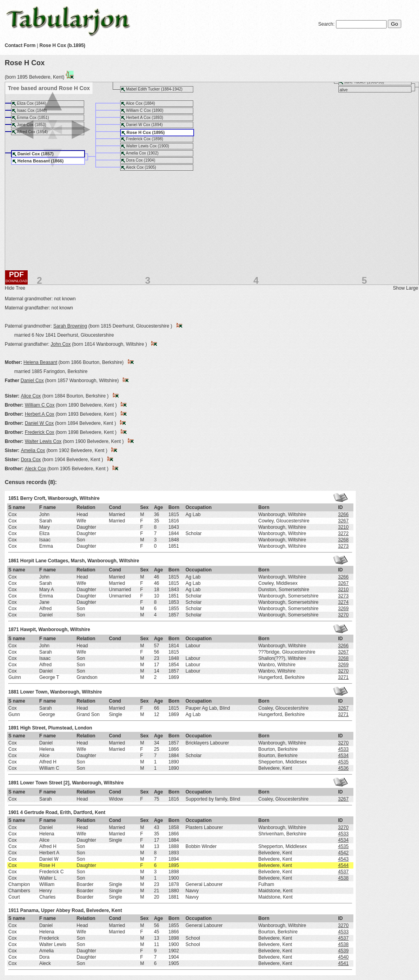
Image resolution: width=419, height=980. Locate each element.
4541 (343, 963)
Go (394, 24)
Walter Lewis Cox (43, 441)
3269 (343, 609)
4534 (343, 756)
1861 (14, 561)
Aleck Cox (36, 469)
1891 (14, 728)
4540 (343, 957)
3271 (343, 677)
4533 (343, 749)
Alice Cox (31, 396)
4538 (343, 878)
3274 (343, 602)
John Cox (61, 344)
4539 (343, 951)
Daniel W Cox (39, 423)
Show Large (406, 288)
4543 (343, 859)
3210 (343, 527)
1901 (14, 812)
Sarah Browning (70, 326)
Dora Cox (31, 460)
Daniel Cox (32, 381)
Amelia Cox (33, 450)
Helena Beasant (40, 362)
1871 (14, 629)
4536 (343, 768)
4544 (343, 865)
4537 (343, 872)
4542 (343, 853)
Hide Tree (15, 288)
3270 (343, 615)
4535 (343, 762)
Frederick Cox (40, 432)
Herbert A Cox (40, 414)
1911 (14, 910)
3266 (343, 514)
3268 (343, 540)
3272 (343, 533)
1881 (14, 692)
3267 (343, 521)
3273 (343, 546)
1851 (14, 498)
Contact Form (20, 45)
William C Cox (40, 405)
